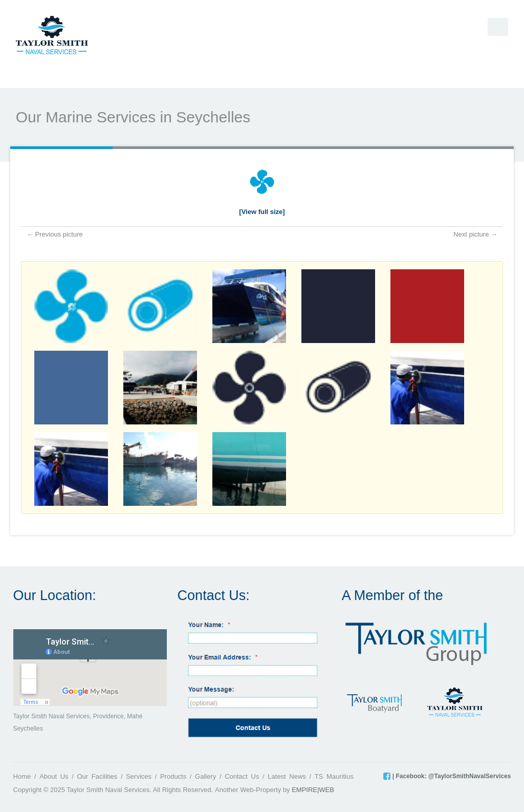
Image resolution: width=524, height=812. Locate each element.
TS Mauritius (334, 776)
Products (173, 776)
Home (22, 776)
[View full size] (262, 212)
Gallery (205, 776)
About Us (54, 776)
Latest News (287, 776)
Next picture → (475, 234)
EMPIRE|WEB (313, 790)
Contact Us (242, 776)
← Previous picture (55, 234)
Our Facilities (97, 776)
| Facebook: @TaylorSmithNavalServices (451, 776)
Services (139, 776)
